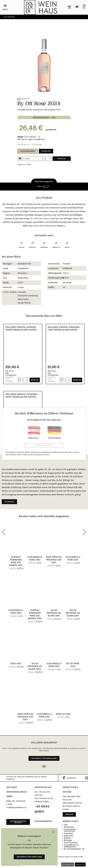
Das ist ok (80, 865)
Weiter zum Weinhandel (44, 445)
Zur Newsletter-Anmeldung (29, 857)
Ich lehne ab (68, 865)
